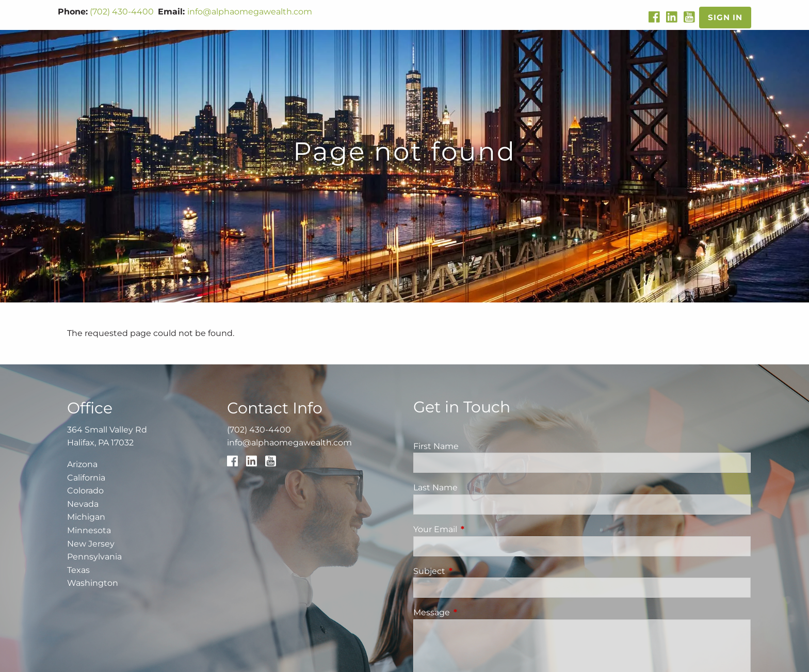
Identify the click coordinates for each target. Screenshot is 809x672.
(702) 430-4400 (122, 12)
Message (475, 612)
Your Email (478, 529)
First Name (436, 446)
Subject (472, 571)
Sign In (725, 17)
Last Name (435, 487)
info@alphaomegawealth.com (250, 12)
